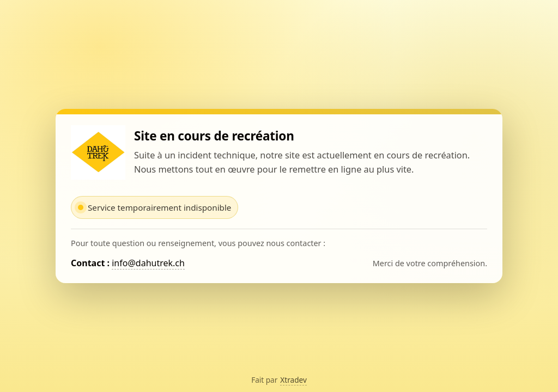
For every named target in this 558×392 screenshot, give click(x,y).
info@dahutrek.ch (148, 263)
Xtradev (293, 380)
